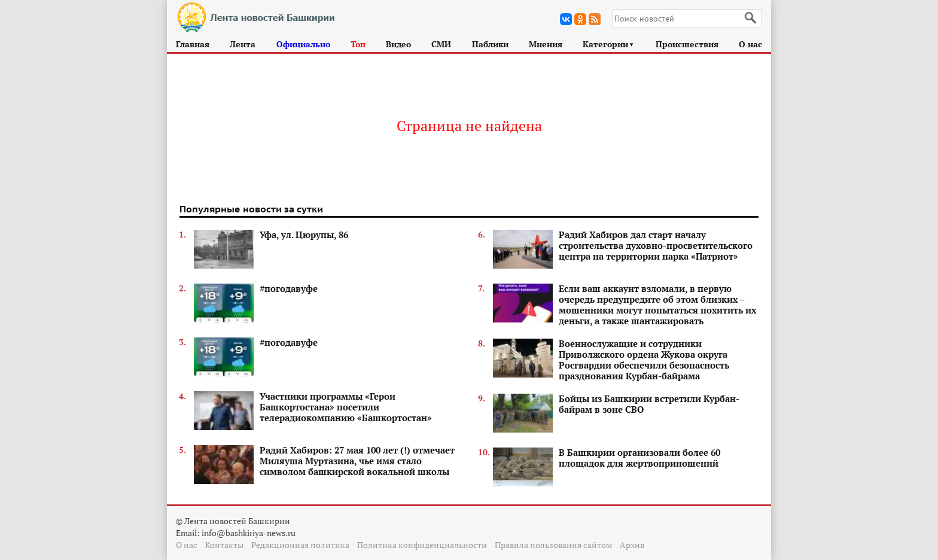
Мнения (546, 44)
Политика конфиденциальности (422, 545)
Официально (303, 44)
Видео (398, 44)
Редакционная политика (300, 545)
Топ (358, 44)
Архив (632, 545)
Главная (193, 44)
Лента (243, 44)
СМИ (441, 44)
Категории (609, 44)
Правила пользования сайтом (553, 545)
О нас (750, 44)
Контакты (224, 545)
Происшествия (687, 44)
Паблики (490, 44)
